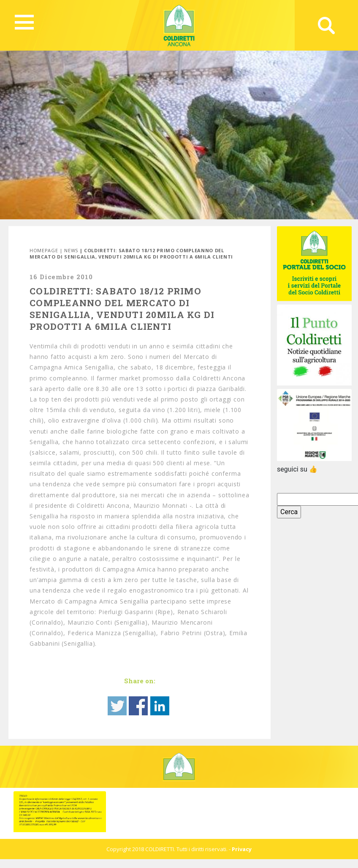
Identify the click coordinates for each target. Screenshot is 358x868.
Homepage (44, 250)
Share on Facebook (138, 706)
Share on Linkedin (160, 706)
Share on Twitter (117, 706)
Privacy (242, 849)
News (71, 250)
